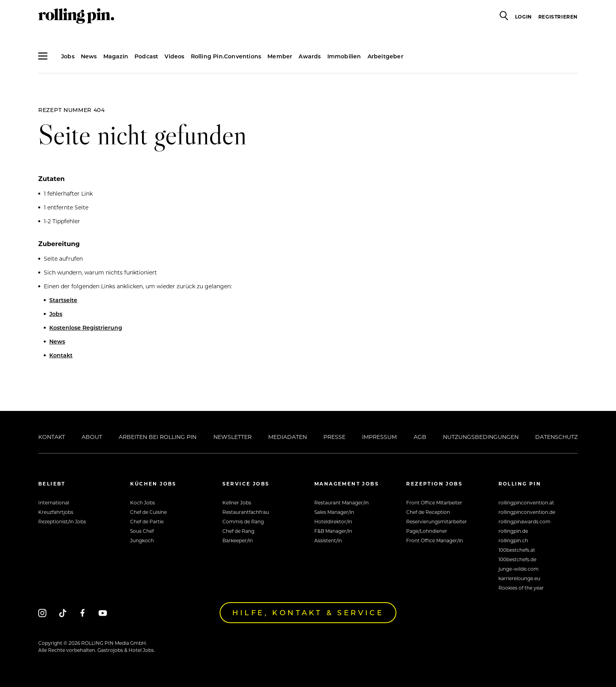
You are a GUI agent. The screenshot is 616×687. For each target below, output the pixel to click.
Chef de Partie (147, 521)
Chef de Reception (428, 512)
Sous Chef (142, 531)
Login (524, 17)
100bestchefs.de (517, 559)
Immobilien (344, 56)
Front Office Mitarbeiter (434, 502)
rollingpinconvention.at (526, 502)
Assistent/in (328, 540)
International (54, 502)
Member (280, 56)
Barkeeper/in (238, 540)
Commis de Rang (243, 521)
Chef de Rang (238, 531)
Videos (174, 56)
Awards (310, 56)
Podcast (146, 56)
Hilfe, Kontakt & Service (308, 612)
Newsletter (232, 437)
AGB (420, 437)
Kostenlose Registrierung (86, 328)
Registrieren (558, 17)
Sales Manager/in (334, 512)
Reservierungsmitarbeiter (437, 521)
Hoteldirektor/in (333, 521)
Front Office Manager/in (435, 540)
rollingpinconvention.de (527, 512)
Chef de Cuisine (148, 512)
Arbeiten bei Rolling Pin (158, 437)
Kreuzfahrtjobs (56, 512)
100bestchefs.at (517, 550)
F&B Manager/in (333, 531)
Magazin (116, 56)
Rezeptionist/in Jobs (62, 521)
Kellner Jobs (237, 502)
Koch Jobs (143, 502)
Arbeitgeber (385, 56)
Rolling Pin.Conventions (226, 56)
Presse (334, 437)
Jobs (68, 56)
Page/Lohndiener (427, 531)
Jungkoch (142, 540)
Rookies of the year (521, 588)
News (89, 56)
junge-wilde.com (519, 569)
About (92, 437)
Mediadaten (287, 437)
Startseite (63, 300)
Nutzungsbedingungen (481, 437)
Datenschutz (556, 437)
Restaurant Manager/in (342, 502)
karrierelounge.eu (519, 578)
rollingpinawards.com (525, 521)
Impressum (379, 437)
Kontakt (61, 355)
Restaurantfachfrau (246, 512)
